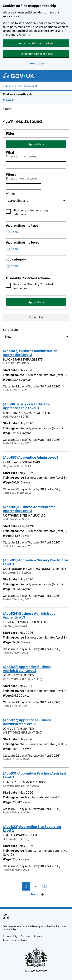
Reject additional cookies (36, 54)
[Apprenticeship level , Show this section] (36, 247)
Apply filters (36, 144)
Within (10, 194)
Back (8, 109)
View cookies (36, 63)
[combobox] (24, 187)
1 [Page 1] (26, 886)
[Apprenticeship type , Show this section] (36, 230)
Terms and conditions (15, 940)
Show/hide (36, 317)
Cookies (25, 936)
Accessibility (10, 936)
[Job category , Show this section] (36, 264)
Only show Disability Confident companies (33, 286)
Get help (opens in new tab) (19, 926)
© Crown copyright (36, 971)
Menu (7, 100)
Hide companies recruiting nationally (30, 212)
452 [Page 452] (45, 886)
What (10, 153)
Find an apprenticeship (19, 94)
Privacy (38, 936)
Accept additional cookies (36, 43)
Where (11, 175)
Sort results (11, 330)
